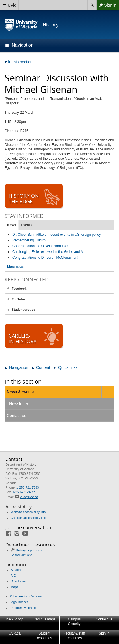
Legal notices (19, 602)
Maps (14, 587)
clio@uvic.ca (29, 497)
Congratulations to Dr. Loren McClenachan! (45, 258)
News (12, 225)
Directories (18, 581)
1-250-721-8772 (24, 492)
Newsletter (19, 404)
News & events (20, 392)
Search (16, 570)
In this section (23, 381)
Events (26, 225)
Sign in (106, 5)
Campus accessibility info (28, 518)
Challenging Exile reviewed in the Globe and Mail (50, 252)
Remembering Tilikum (29, 240)
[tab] (60, 289)
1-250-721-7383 (28, 487)
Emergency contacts (24, 608)
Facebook (19, 289)
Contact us (16, 416)
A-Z (13, 576)
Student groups (23, 310)
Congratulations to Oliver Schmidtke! (40, 246)
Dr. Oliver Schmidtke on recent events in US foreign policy (56, 235)
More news (16, 267)
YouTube (18, 299)
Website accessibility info (28, 512)
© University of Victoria (26, 596)
